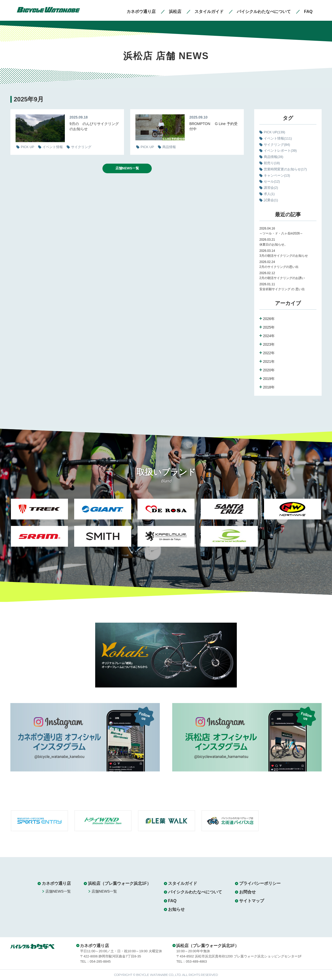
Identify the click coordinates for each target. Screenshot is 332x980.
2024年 (269, 336)
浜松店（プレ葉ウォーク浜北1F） (119, 883)
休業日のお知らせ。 (273, 245)
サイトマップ (252, 901)
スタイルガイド (183, 883)
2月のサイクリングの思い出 (279, 267)
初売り (272, 163)
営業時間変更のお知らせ (285, 169)
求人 (269, 194)
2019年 (269, 379)
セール (272, 181)
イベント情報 (278, 138)
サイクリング (277, 145)
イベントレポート (280, 151)
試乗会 (271, 200)
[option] (39, 526)
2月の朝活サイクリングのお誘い (282, 278)
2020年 (269, 370)
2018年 (269, 387)
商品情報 (274, 157)
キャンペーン (277, 175)
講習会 (271, 188)
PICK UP (274, 132)
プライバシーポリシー (260, 883)
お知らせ (176, 909)
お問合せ (247, 892)
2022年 (269, 353)
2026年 (269, 319)
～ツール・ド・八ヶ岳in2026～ (281, 233)
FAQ (172, 901)
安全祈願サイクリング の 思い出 (282, 289)
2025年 (269, 327)
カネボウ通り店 (56, 883)
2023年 (269, 344)
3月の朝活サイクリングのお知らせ (284, 256)
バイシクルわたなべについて (195, 892)
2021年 (269, 362)
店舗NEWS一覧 (127, 168)
